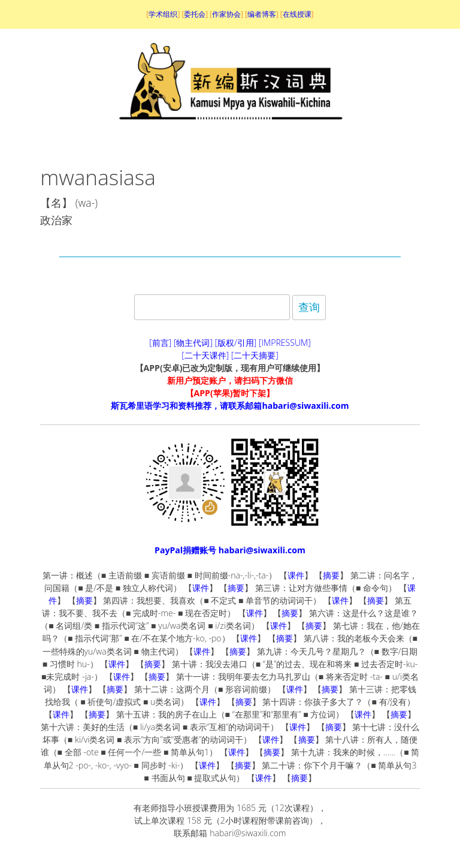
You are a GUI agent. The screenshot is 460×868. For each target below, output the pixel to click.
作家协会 (226, 14)
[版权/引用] (236, 343)
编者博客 (262, 14)
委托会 (195, 14)
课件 (296, 575)
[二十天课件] (205, 355)
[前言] (160, 343)
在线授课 (297, 14)
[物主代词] (193, 343)
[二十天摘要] (255, 355)
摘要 (331, 575)
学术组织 (163, 14)
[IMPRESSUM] (285, 343)
